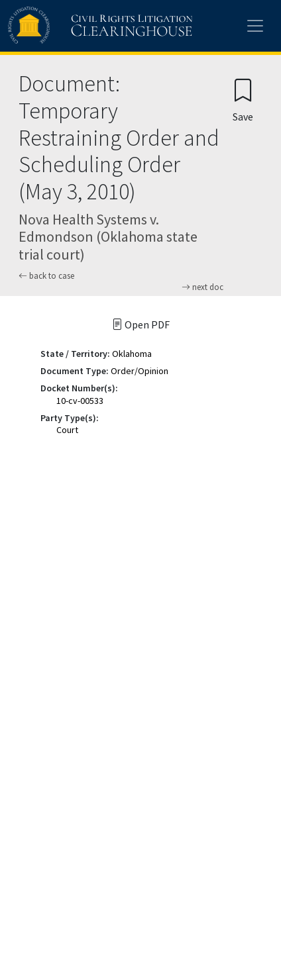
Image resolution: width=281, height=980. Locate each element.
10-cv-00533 (80, 401)
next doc (202, 287)
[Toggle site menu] (255, 26)
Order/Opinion (140, 371)
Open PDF (141, 324)
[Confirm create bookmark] (243, 100)
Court (67, 430)
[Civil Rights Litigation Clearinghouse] (74, 26)
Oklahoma (132, 354)
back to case (46, 276)
